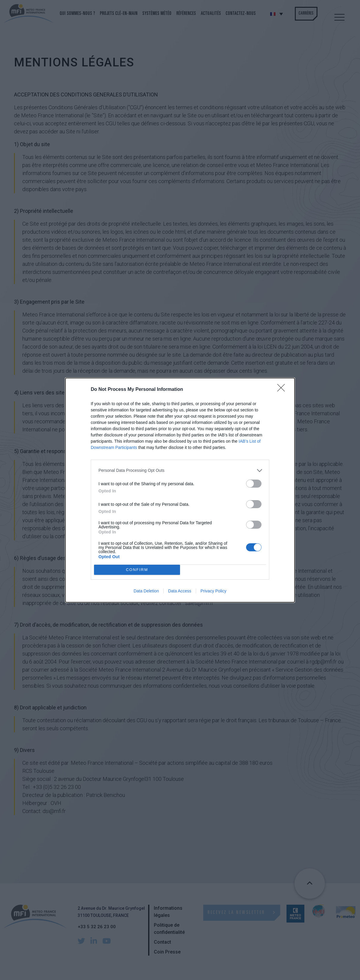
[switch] (254, 484)
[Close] (283, 390)
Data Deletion (146, 591)
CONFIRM (137, 569)
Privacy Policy (213, 591)
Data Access (180, 591)
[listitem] (180, 471)
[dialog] (180, 490)
